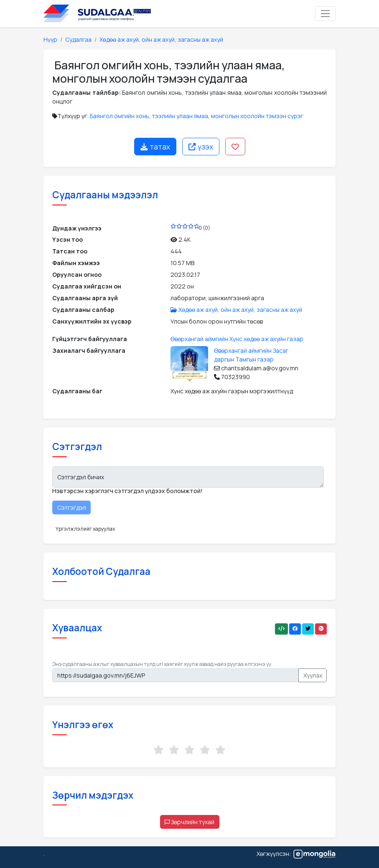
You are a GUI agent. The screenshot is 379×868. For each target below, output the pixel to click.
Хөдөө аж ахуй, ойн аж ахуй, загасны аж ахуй (161, 39)
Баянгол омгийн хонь (120, 116)
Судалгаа (78, 39)
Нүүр (50, 39)
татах (155, 147)
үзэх (201, 147)
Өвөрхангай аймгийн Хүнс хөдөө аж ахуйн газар (237, 339)
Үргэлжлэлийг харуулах (85, 529)
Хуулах (313, 675)
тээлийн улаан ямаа (180, 116)
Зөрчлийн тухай (189, 822)
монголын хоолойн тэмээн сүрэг (257, 116)
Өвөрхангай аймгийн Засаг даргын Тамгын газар (251, 355)
